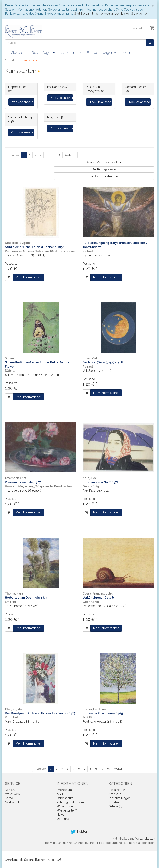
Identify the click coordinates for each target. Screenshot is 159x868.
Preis (104, 169)
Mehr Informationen (29, 277)
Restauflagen (43, 53)
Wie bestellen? (67, 810)
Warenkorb (12, 794)
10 (104, 177)
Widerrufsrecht (67, 806)
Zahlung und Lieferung (72, 802)
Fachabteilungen (102, 53)
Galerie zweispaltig (104, 162)
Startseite (18, 53)
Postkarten (54, 87)
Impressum (64, 790)
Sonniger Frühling (20, 117)
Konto (9, 798)
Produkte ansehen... (23, 102)
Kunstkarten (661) (120, 802)
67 (59, 155)
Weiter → (70, 155)
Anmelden (140, 28)
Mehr (128, 53)
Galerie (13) (116, 806)
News (60, 815)
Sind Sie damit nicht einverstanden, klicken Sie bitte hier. (111, 14)
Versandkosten (145, 839)
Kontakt (10, 790)
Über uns (63, 819)
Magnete (53, 117)
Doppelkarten (17, 87)
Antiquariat (71, 53)
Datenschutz (65, 798)
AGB (60, 794)
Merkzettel (12, 802)
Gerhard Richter (135, 87)
